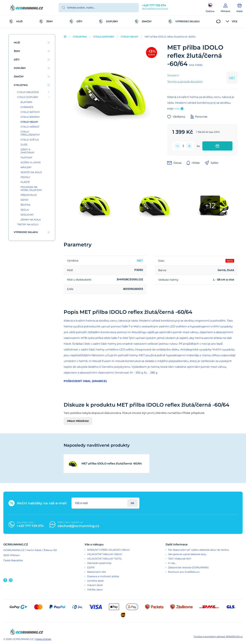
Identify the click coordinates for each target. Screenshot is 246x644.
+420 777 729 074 (154, 5)
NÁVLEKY (26, 167)
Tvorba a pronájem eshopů (209, 637)
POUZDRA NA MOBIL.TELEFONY (31, 189)
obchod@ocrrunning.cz (155, 8)
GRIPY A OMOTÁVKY (28, 151)
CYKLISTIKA (80, 37)
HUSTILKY (26, 157)
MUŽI (17, 43)
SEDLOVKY (27, 215)
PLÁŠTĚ (25, 182)
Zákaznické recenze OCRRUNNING (188, 567)
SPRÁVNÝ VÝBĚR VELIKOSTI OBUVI (108, 550)
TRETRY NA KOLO (28, 225)
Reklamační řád (96, 572)
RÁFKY (25, 200)
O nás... (172, 563)
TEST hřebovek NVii (180, 559)
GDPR (91, 567)
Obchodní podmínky (99, 563)
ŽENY (17, 51)
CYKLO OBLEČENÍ (28, 92)
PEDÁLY (25, 177)
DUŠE (24, 145)
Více (177, 109)
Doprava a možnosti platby (103, 576)
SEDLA (25, 210)
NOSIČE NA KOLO (31, 172)
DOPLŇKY (20, 68)
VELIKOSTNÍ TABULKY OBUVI (105, 554)
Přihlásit (133, 503)
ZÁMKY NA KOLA (31, 220)
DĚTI (17, 60)
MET (232, 78)
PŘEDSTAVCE (29, 195)
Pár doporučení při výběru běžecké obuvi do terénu (198, 550)
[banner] (27, 8)
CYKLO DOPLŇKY (104, 37)
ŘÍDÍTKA (25, 205)
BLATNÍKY (26, 102)
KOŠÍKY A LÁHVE (31, 162)
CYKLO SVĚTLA (30, 140)
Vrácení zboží (95, 585)
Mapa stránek (43, 639)
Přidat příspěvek (78, 421)
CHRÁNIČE (27, 107)
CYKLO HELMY (129, 37)
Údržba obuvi (95, 590)
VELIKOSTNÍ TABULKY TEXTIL (104, 559)
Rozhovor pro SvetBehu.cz (184, 572)
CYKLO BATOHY (30, 112)
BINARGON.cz (234, 637)
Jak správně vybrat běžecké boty (187, 554)
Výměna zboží (95, 581)
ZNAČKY (19, 77)
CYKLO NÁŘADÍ (30, 127)
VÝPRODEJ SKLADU (26, 232)
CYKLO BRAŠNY (30, 117)
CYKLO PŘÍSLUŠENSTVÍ (30, 133)
